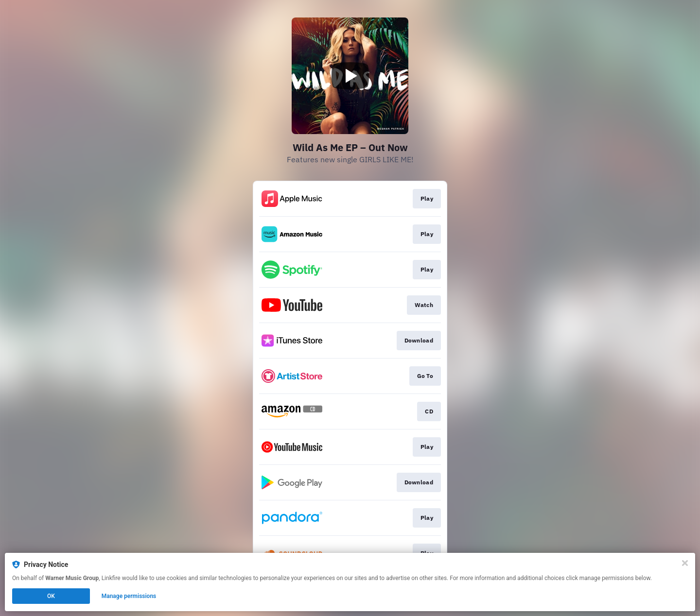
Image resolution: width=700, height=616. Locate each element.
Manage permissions (129, 596)
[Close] (685, 563)
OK (51, 596)
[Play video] (350, 76)
